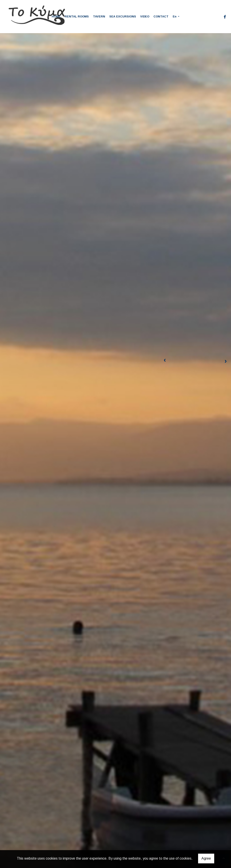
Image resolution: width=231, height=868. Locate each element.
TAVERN (99, 16)
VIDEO (145, 16)
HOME (56, 16)
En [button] (175, 16)
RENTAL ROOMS (77, 16)
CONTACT (161, 16)
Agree (206, 858)
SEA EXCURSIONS (123, 16)
